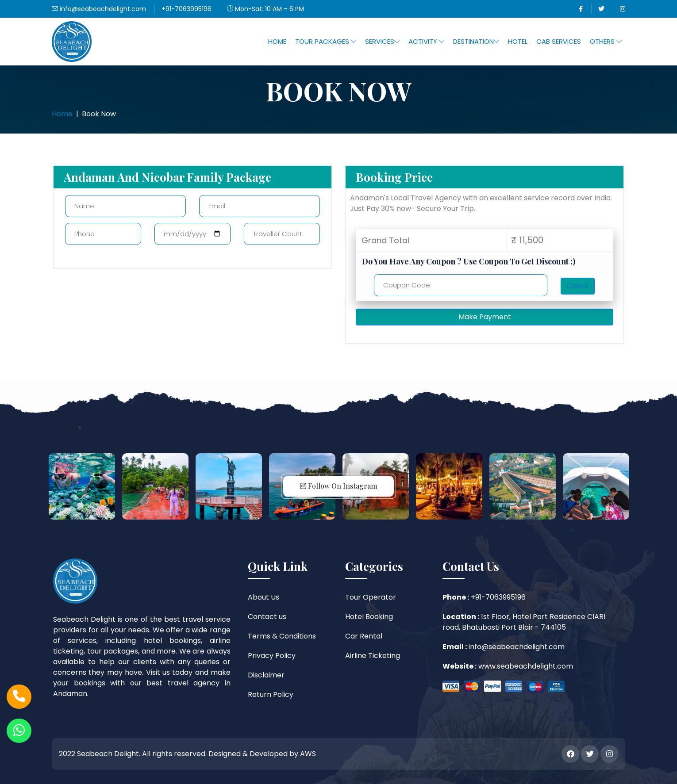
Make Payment (485, 317)
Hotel (518, 41)
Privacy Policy (272, 656)
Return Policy (271, 694)
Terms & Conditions (282, 636)
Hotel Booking (369, 617)
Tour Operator (371, 597)
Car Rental (364, 636)
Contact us (267, 617)
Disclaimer (266, 675)
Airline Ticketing (373, 656)
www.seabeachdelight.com (525, 666)
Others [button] (606, 41)
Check (578, 286)
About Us (263, 597)
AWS (308, 754)
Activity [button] (426, 41)
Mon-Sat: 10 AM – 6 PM (265, 9)
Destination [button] (476, 41)
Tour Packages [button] (326, 41)
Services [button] (382, 41)
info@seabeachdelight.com (99, 9)
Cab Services (559, 41)
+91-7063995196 (187, 9)
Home (277, 41)
